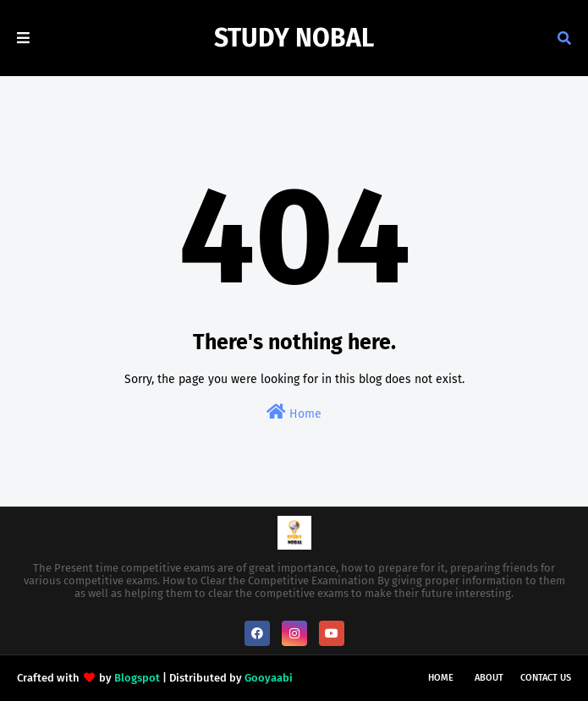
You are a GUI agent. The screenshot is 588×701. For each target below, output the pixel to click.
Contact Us (546, 678)
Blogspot (137, 678)
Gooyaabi (269, 678)
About (489, 678)
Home (294, 412)
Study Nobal (294, 38)
